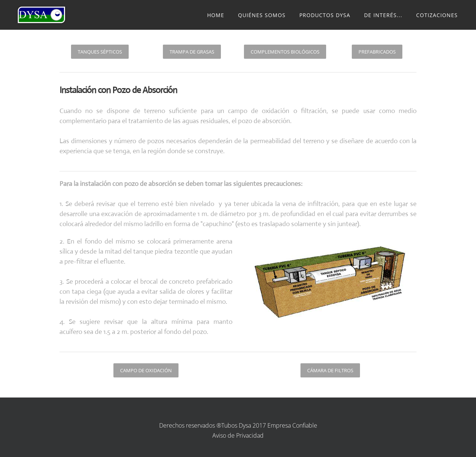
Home (216, 15)
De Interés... (383, 15)
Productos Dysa (325, 15)
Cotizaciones (437, 15)
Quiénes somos (262, 15)
